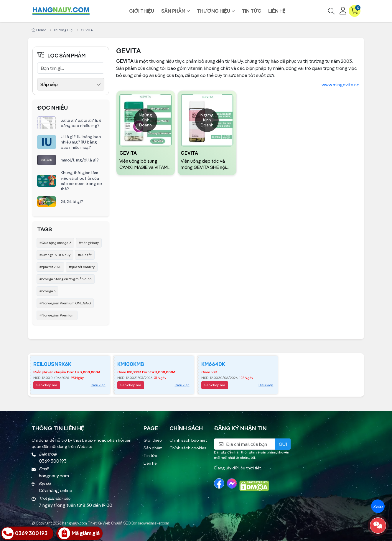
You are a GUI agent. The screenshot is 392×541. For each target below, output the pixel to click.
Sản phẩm (173, 11)
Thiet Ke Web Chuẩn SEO (109, 523)
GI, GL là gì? (72, 202)
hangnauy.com (75, 523)
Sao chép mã (47, 385)
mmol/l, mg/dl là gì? (80, 160)
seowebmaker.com (154, 523)
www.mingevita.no (341, 85)
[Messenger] (232, 483)
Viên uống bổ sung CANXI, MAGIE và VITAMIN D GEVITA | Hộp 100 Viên (145, 164)
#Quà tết (85, 255)
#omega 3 (47, 291)
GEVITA (128, 153)
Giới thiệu (142, 11)
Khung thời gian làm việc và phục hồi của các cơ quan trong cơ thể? (81, 181)
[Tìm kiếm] (331, 11)
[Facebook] (219, 483)
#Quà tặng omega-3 (55, 243)
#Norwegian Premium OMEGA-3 (65, 303)
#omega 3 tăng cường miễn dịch (66, 279)
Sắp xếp (49, 84)
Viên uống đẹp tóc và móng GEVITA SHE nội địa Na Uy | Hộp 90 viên (204, 164)
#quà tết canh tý (82, 267)
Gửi (283, 444)
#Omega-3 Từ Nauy (55, 255)
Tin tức (251, 11)
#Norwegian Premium (57, 315)
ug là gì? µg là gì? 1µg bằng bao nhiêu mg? (81, 123)
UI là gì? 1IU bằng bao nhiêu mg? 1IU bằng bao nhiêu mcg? (81, 142)
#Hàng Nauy (89, 243)
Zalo (378, 506)
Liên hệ (277, 11)
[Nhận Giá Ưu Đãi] (79, 533)
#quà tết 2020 (50, 267)
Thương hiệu (214, 11)
